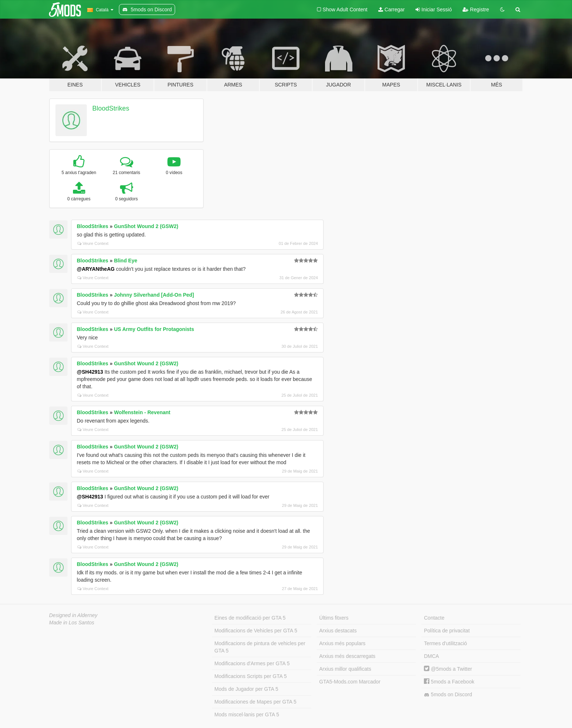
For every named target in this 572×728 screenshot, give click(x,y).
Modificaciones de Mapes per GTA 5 (256, 702)
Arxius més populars (342, 643)
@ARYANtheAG (96, 269)
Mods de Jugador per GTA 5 (246, 689)
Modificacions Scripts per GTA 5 (251, 676)
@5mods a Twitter (448, 669)
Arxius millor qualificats (345, 669)
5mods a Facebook (449, 682)
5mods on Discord (448, 695)
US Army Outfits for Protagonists (154, 329)
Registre (476, 9)
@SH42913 (90, 372)
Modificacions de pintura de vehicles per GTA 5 (260, 647)
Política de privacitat (447, 631)
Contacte (434, 618)
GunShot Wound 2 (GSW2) (146, 226)
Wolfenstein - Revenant (142, 412)
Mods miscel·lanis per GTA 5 (247, 714)
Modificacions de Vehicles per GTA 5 (256, 631)
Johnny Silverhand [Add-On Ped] (154, 295)
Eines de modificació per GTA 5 (250, 618)
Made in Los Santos (72, 623)
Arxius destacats (338, 631)
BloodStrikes (111, 108)
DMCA (431, 656)
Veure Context (93, 243)
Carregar (391, 9)
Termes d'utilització (445, 643)
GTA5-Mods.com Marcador (350, 682)
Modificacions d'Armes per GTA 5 (252, 663)
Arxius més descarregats (347, 656)
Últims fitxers (334, 618)
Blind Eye (125, 261)
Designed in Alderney (74, 615)
